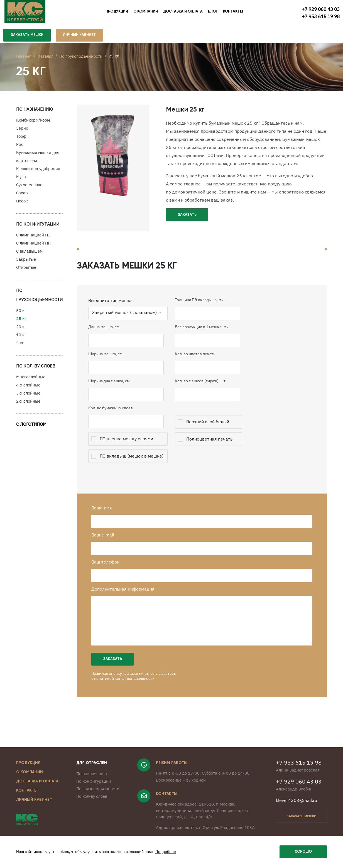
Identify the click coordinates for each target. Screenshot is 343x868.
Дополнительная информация (126, 596)
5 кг (20, 345)
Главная (24, 57)
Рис (20, 147)
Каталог (45, 57)
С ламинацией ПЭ (33, 237)
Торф (21, 139)
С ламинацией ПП (33, 246)
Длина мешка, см (106, 333)
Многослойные (31, 379)
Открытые (26, 270)
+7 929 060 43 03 (321, 9)
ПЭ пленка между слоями (129, 445)
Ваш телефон (109, 569)
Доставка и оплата (183, 12)
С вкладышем (29, 254)
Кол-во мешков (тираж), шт (203, 388)
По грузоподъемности (81, 57)
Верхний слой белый (210, 428)
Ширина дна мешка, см (112, 388)
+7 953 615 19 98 (321, 16)
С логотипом (31, 427)
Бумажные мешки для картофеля (38, 159)
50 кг (21, 313)
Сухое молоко (29, 187)
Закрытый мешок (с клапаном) (128, 319)
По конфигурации (94, 788)
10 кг (21, 337)
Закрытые (26, 262)
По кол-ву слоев (92, 803)
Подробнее (166, 852)
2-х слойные (28, 404)
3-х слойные (28, 396)
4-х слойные (28, 387)
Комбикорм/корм (33, 123)
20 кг (21, 329)
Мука (21, 179)
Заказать (187, 217)
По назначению (92, 780)
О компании (146, 12)
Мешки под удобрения (38, 171)
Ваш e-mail (106, 541)
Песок (22, 203)
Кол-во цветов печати (198, 361)
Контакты (233, 12)
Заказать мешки (27, 37)
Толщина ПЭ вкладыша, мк (202, 306)
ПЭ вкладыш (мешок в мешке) (134, 463)
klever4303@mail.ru (297, 807)
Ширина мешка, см (108, 361)
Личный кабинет (34, 806)
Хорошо (303, 852)
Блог (213, 12)
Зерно (22, 131)
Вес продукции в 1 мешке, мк (204, 333)
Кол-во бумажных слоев (113, 415)
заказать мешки (302, 823)
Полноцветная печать (212, 446)
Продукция (117, 12)
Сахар (22, 195)
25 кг (21, 321)
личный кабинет (80, 37)
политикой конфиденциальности (128, 685)
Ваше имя (105, 514)
